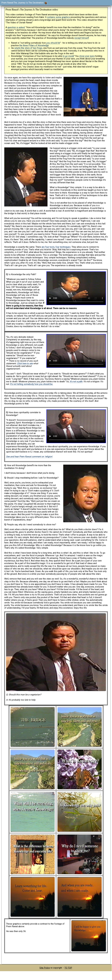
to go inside (68, 56)
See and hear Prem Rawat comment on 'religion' (29, 457)
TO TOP (68, 968)
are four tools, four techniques (56, 247)
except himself (82, 38)
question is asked (16, 27)
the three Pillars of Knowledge (34, 45)
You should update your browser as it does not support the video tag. (76, 288)
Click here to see (25, 363)
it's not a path (76, 382)
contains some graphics (58, 17)
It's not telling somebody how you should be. (32, 384)
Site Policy (45, 968)
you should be (53, 43)
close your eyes (87, 56)
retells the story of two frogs (28, 48)
